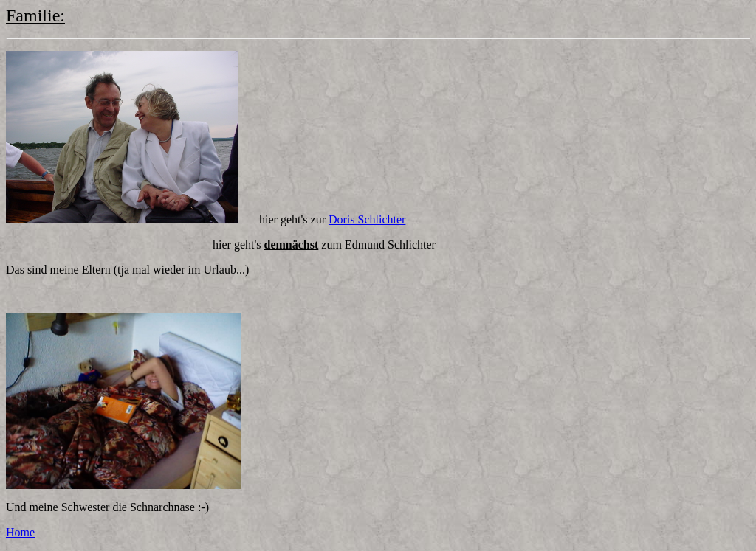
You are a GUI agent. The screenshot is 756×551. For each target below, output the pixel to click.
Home (20, 532)
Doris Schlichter (367, 219)
